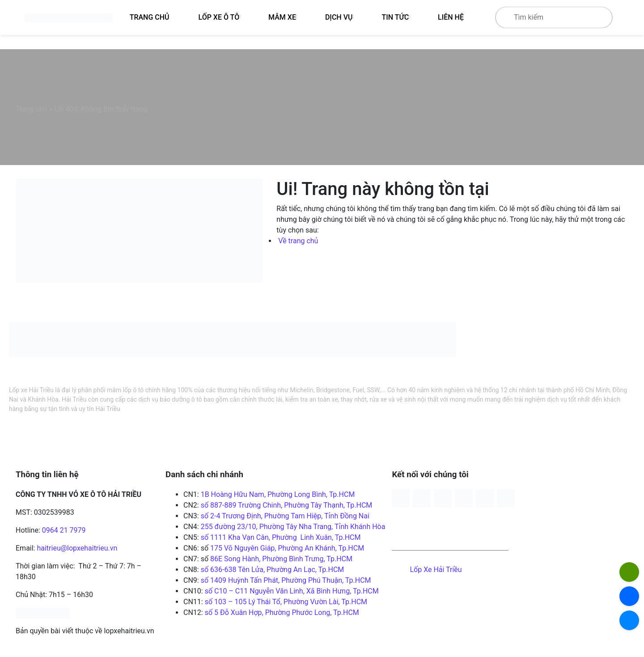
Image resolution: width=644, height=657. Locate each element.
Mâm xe (282, 17)
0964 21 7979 (64, 530)
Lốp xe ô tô (219, 17)
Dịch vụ (339, 17)
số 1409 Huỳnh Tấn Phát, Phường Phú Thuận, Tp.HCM (286, 580)
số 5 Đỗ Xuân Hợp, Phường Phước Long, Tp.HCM (281, 612)
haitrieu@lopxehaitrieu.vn (77, 548)
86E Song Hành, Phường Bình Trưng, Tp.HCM (281, 559)
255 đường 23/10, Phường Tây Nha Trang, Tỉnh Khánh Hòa (293, 527)
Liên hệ (451, 17)
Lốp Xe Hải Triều (436, 570)
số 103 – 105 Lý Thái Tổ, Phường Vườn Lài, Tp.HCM (286, 602)
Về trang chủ (298, 241)
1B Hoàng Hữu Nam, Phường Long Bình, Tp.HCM (278, 494)
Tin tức (395, 17)
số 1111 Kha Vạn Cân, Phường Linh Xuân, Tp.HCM (281, 537)
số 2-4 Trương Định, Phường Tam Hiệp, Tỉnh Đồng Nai (285, 516)
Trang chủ (32, 109)
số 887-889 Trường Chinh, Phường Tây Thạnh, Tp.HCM (287, 505)
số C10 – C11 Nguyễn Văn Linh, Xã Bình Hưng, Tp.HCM (292, 591)
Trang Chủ (150, 17)
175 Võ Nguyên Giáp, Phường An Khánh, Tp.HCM (287, 548)
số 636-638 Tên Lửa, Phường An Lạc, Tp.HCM (273, 570)
